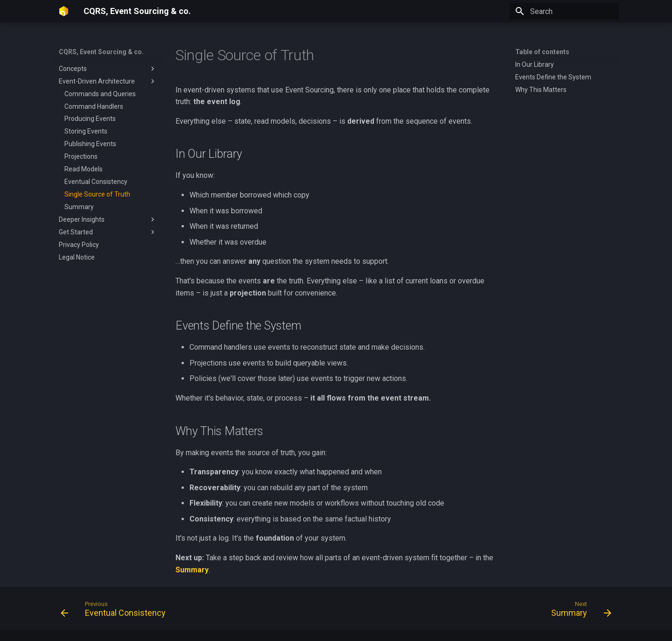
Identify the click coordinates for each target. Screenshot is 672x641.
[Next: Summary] (578, 611)
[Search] (564, 11)
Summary (192, 570)
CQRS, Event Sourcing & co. (101, 52)
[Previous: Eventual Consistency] (116, 611)
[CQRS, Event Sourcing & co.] (64, 11)
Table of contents (542, 52)
